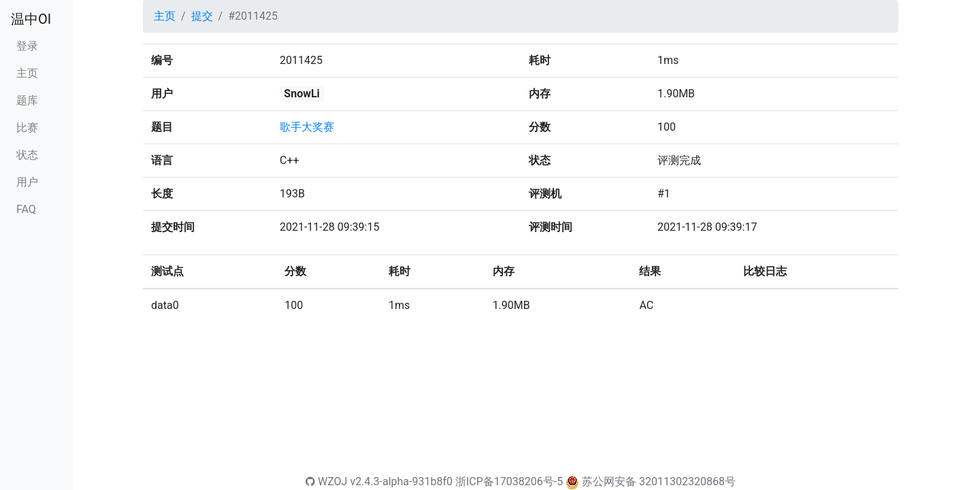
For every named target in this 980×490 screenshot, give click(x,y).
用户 (27, 182)
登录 (27, 46)
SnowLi (302, 94)
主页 (27, 73)
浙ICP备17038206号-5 (509, 481)
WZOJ (326, 481)
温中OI (31, 19)
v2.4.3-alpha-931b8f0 (401, 481)
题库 (27, 100)
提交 (202, 16)
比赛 (27, 128)
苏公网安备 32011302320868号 (659, 481)
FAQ (26, 209)
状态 (27, 155)
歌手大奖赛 (307, 127)
